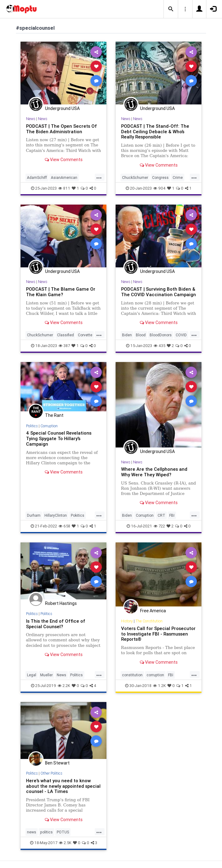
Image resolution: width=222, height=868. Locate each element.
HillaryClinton (56, 515)
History (127, 621)
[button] (171, 9)
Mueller (46, 675)
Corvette (85, 335)
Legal (32, 675)
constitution (132, 675)
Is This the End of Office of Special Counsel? (56, 624)
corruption (155, 675)
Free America (153, 611)
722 (159, 526)
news (32, 832)
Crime (178, 177)
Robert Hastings (61, 603)
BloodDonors (161, 335)
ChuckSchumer (135, 177)
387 (64, 346)
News (31, 119)
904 (159, 188)
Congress (160, 177)
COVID (181, 335)
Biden (127, 335)
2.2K (64, 686)
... (99, 177)
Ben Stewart (57, 763)
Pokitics (78, 515)
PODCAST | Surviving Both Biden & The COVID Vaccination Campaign (159, 292)
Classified (65, 335)
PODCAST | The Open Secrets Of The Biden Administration (61, 129)
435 (159, 346)
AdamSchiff (37, 177)
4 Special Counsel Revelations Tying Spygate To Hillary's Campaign (59, 438)
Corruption (49, 426)
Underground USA (62, 108)
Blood (141, 335)
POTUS (63, 832)
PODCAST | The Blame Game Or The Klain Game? (61, 292)
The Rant (54, 415)
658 (64, 526)
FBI (172, 515)
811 (64, 188)
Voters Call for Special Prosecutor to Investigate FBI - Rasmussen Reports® (158, 634)
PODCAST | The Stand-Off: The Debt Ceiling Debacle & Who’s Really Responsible (155, 132)
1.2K (159, 686)
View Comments (64, 160)
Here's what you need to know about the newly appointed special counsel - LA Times (63, 786)
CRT (161, 515)
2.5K (65, 843)
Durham (34, 515)
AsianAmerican (64, 177)
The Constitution (149, 621)
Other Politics (51, 773)
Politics (32, 426)
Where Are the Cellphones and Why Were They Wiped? (154, 472)
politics (46, 832)
